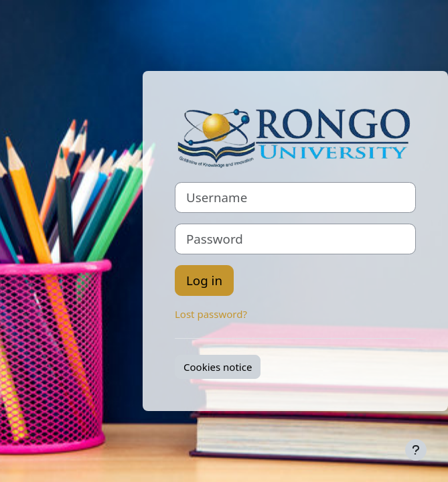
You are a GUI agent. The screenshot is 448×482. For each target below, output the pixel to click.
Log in (204, 280)
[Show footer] (416, 450)
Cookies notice (218, 367)
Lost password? (211, 314)
